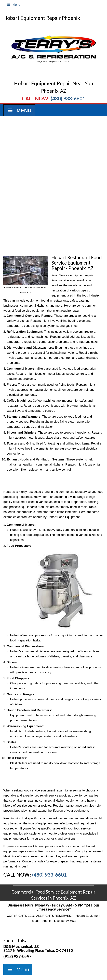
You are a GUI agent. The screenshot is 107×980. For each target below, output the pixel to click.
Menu (13, 5)
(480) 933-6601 (68, 98)
